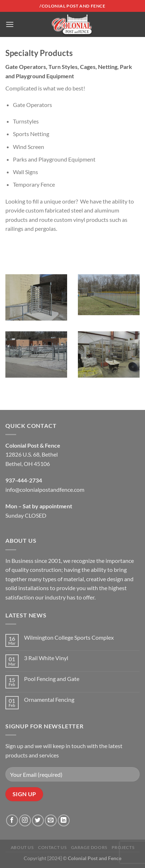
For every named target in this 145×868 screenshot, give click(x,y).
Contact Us (52, 847)
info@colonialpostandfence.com (45, 489)
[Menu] (10, 24)
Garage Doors (89, 847)
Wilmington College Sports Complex (69, 637)
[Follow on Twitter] (38, 820)
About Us (22, 847)
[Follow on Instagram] (25, 820)
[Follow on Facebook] (12, 820)
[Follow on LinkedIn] (64, 820)
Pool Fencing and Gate (52, 679)
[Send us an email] (51, 820)
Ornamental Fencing (49, 699)
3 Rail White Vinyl (46, 658)
